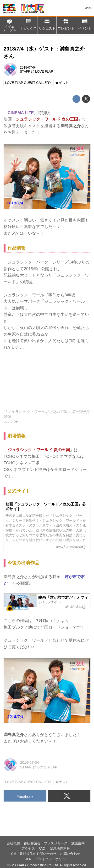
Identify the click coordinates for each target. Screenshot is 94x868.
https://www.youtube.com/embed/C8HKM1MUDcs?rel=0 (47, 383)
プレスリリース (56, 843)
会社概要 (13, 843)
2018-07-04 (28, 68)
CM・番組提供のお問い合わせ (34, 854)
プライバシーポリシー (52, 859)
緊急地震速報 (60, 849)
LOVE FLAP (44, 72)
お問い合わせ (70, 854)
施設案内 (78, 843)
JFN (28, 859)
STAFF (25, 72)
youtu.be (11, 421)
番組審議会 (32, 843)
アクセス (28, 849)
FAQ (42, 849)
